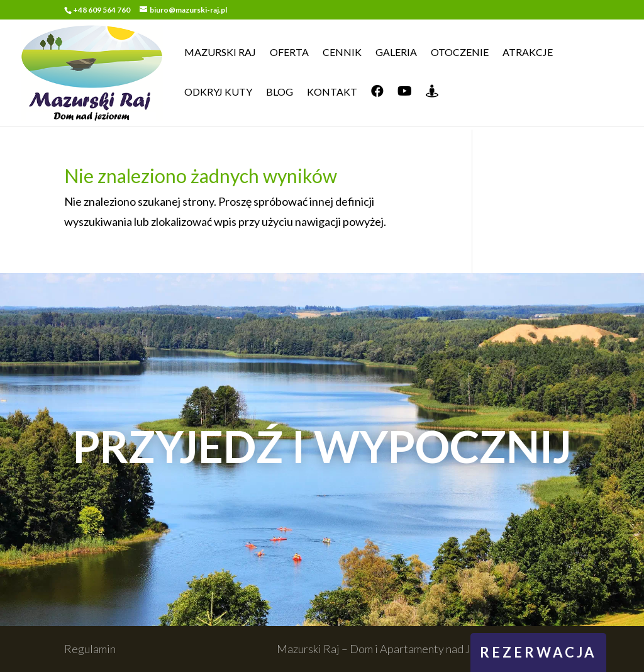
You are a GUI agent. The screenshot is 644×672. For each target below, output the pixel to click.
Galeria (396, 53)
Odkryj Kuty (218, 92)
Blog (280, 92)
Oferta (289, 53)
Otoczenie (460, 53)
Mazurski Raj (220, 53)
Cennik (342, 53)
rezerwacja (538, 652)
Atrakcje (528, 53)
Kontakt (332, 92)
